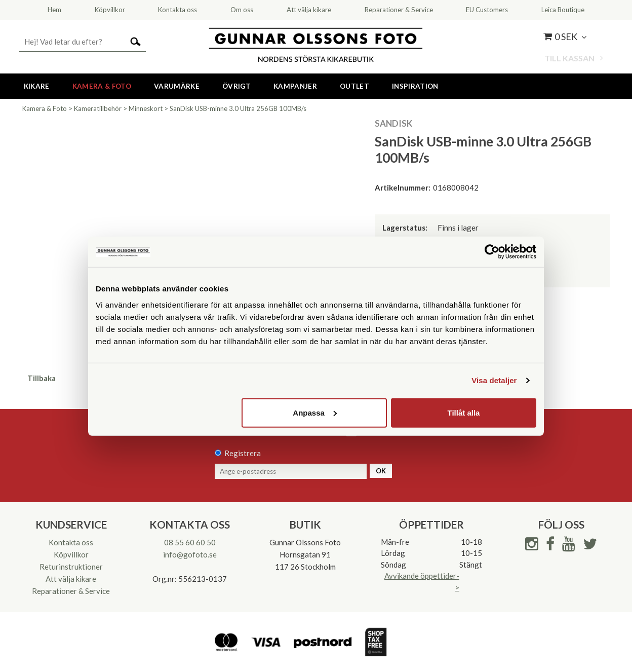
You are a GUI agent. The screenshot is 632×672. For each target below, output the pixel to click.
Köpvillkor (71, 554)
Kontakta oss (71, 542)
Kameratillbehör (98, 108)
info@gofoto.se (190, 554)
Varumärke (177, 86)
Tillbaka (42, 378)
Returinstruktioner (71, 567)
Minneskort (146, 108)
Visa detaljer (494, 380)
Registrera (243, 453)
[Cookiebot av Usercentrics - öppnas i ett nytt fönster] (492, 252)
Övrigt (236, 86)
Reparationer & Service (71, 591)
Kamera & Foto (102, 86)
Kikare (37, 86)
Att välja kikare (71, 579)
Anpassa (315, 412)
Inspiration (415, 86)
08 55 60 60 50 (190, 542)
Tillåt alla (463, 412)
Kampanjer (295, 86)
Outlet (354, 86)
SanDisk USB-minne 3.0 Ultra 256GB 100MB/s (238, 108)
